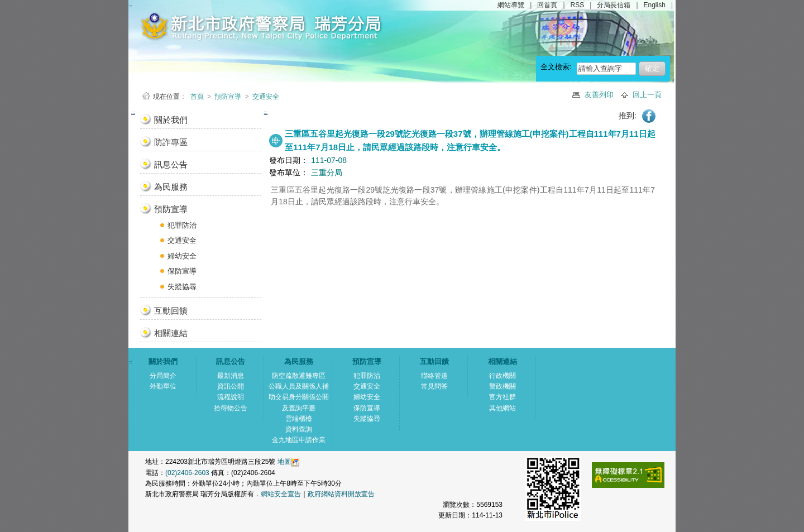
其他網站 (502, 408)
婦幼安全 (182, 256)
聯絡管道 (434, 376)
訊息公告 (171, 164)
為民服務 (171, 187)
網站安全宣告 (281, 494)
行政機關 (502, 376)
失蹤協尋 (182, 287)
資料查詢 (299, 429)
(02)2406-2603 (188, 473)
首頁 (198, 97)
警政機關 (502, 386)
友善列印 (600, 95)
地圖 (284, 462)
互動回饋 (171, 311)
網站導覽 (511, 5)
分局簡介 (163, 376)
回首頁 (547, 5)
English (655, 5)
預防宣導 (228, 97)
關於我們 (171, 120)
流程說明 (231, 397)
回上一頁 (647, 95)
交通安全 (266, 97)
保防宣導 (182, 271)
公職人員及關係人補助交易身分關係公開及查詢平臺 (299, 397)
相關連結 (171, 333)
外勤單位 (163, 386)
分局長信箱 (614, 5)
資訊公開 (231, 386)
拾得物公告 (231, 408)
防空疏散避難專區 (299, 376)
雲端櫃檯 (299, 419)
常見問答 (434, 386)
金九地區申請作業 (299, 440)
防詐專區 (171, 142)
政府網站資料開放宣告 (341, 494)
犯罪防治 (182, 225)
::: (133, 112)
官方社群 (502, 397)
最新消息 (231, 376)
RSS (578, 5)
